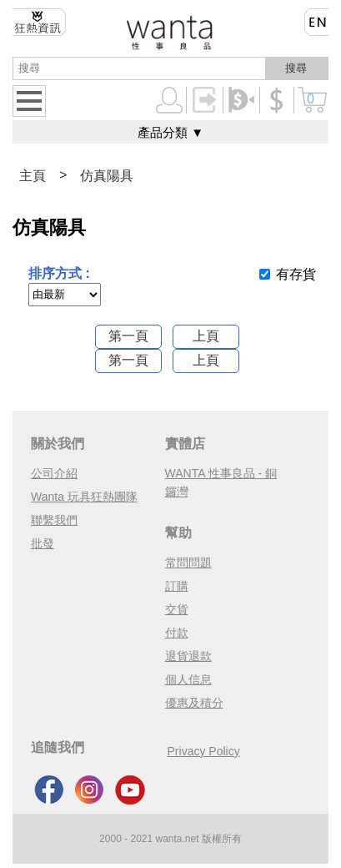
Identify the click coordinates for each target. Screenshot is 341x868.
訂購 (177, 586)
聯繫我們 (54, 520)
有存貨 (296, 274)
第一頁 (128, 336)
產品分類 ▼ (170, 132)
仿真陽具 (107, 176)
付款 (177, 633)
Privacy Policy (204, 751)
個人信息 (188, 679)
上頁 (206, 336)
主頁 (33, 176)
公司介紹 (54, 473)
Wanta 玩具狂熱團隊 (84, 497)
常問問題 (188, 563)
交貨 (177, 609)
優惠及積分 (194, 703)
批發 (43, 543)
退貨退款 (188, 656)
